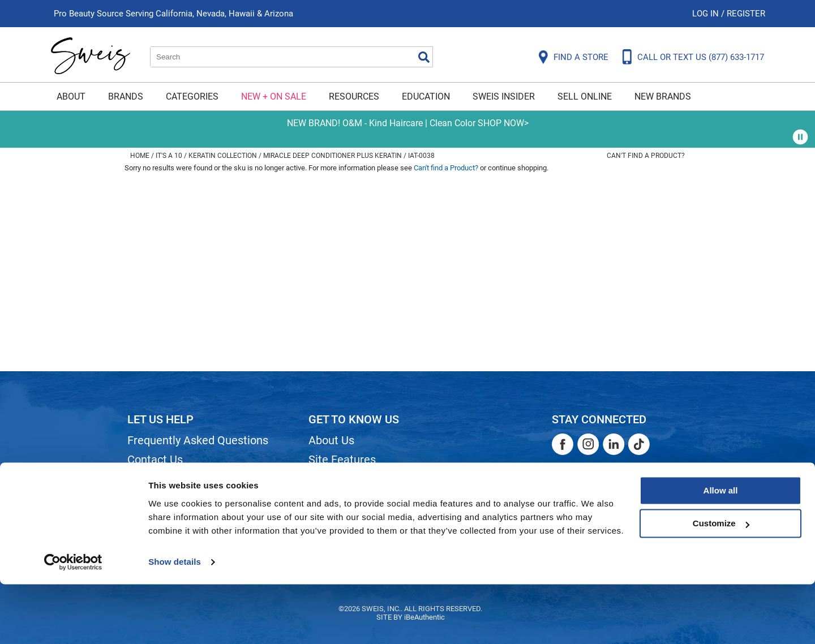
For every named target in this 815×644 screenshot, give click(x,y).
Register (746, 14)
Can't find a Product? (646, 156)
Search (424, 57)
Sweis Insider (504, 96)
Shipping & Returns (175, 479)
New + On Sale (274, 96)
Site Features (342, 460)
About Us (331, 440)
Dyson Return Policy (177, 498)
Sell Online (585, 96)
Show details (175, 622)
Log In (707, 14)
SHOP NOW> (503, 123)
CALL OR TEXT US (701, 57)
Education (426, 96)
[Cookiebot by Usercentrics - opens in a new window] (73, 622)
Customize (721, 583)
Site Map (331, 479)
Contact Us (155, 460)
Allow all (721, 550)
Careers (328, 498)
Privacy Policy (162, 517)
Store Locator (343, 517)
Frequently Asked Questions (198, 440)
